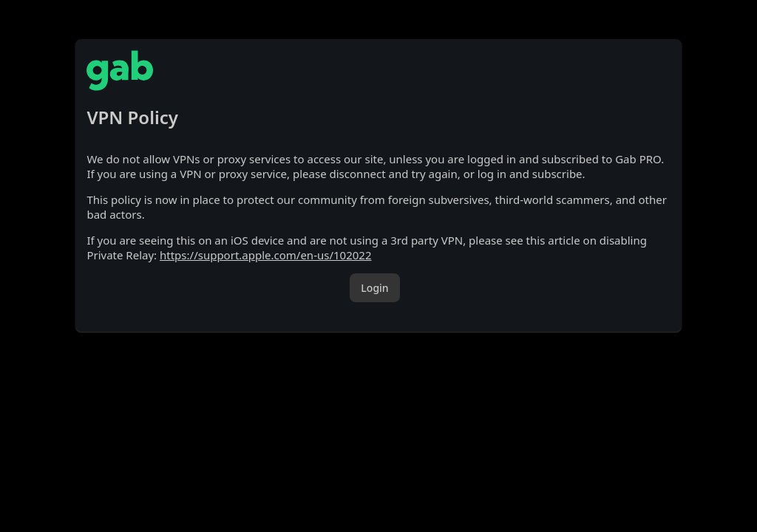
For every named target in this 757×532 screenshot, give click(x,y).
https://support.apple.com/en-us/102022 (265, 255)
